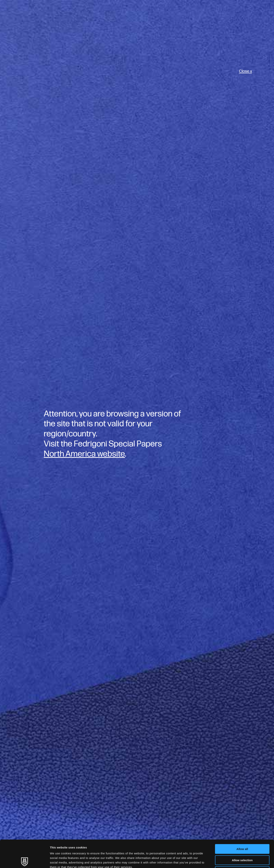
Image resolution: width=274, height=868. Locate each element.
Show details (200, 860)
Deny (242, 844)
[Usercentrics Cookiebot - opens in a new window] (25, 861)
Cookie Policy (174, 844)
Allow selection (242, 833)
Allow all (242, 822)
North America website (84, 454)
